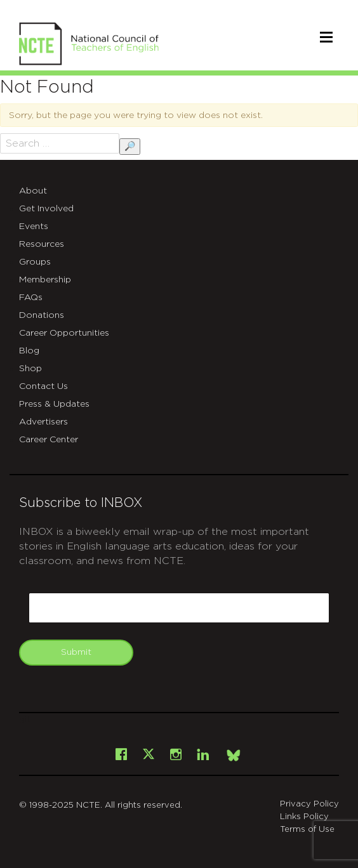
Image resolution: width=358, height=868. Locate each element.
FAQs (31, 298)
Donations (42, 315)
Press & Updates (54, 404)
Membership (45, 280)
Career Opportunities (64, 333)
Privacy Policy (309, 804)
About (33, 191)
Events (34, 227)
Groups (35, 262)
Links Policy (304, 817)
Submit (76, 652)
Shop (30, 369)
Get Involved (46, 209)
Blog (29, 351)
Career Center (49, 440)
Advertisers (43, 422)
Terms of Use (307, 830)
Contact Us (43, 386)
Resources (42, 244)
